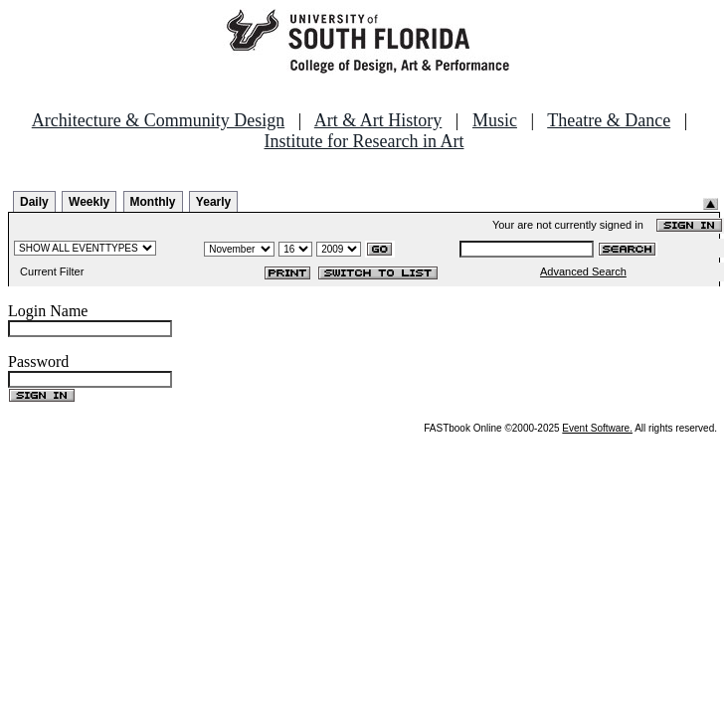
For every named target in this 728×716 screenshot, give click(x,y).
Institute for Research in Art (364, 141)
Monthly (153, 202)
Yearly (213, 202)
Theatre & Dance (609, 120)
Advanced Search (583, 271)
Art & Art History (378, 120)
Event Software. (597, 428)
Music (495, 120)
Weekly (89, 202)
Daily (34, 202)
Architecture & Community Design (158, 120)
